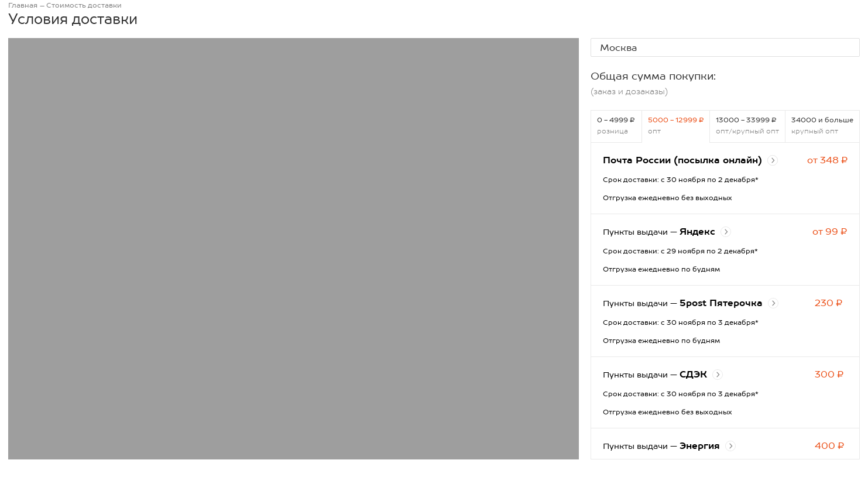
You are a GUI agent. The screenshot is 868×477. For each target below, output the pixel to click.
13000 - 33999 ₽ (747, 126)
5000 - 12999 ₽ (676, 126)
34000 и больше (822, 126)
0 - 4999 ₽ (616, 126)
